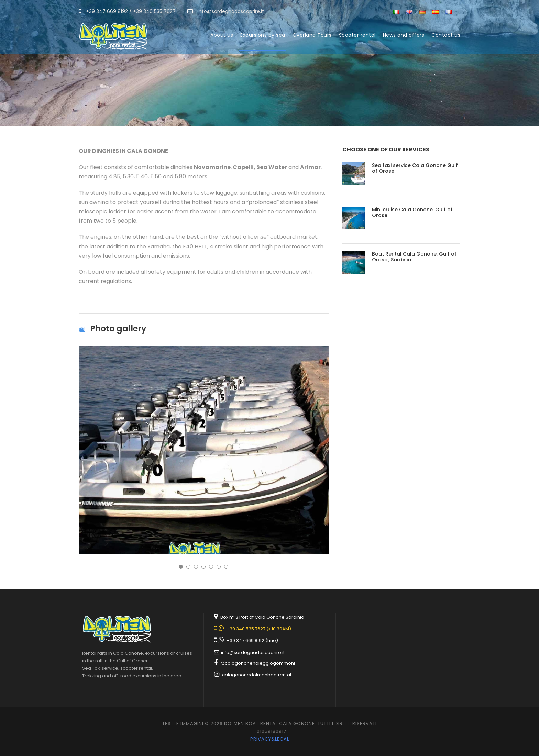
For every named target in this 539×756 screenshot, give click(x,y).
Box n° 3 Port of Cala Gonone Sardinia (262, 617)
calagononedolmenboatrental (257, 675)
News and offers (404, 35)
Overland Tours (312, 35)
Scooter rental (357, 35)
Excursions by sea (263, 35)
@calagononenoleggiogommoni (258, 663)
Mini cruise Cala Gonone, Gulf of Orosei (412, 212)
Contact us (446, 35)
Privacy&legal (270, 739)
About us (222, 35)
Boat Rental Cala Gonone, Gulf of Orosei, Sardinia (414, 257)
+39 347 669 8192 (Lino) (252, 640)
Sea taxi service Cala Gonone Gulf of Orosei (415, 168)
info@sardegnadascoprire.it (253, 652)
